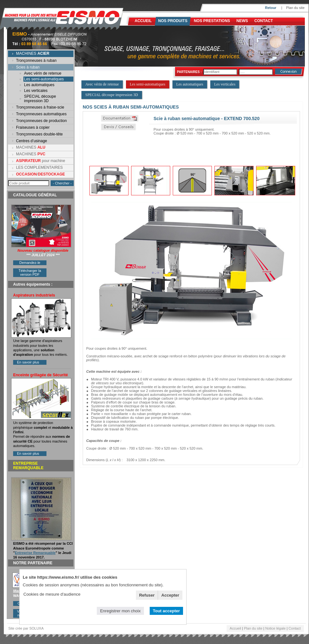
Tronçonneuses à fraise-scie (40, 107)
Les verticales (36, 91)
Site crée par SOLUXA (26, 628)
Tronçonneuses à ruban (36, 61)
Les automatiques (39, 85)
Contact (264, 21)
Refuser (147, 595)
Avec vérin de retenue (43, 73)
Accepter (170, 595)
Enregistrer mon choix (120, 611)
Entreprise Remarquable (35, 553)
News (242, 21)
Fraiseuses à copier (33, 127)
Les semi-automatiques (44, 79)
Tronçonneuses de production (41, 121)
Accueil (143, 21)
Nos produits (173, 21)
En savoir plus (28, 362)
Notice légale (276, 628)
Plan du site (295, 8)
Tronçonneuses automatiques (41, 114)
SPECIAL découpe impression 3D (40, 99)
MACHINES (33, 53)
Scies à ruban (28, 67)
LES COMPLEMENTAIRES (39, 167)
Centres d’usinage (32, 141)
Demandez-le (30, 263)
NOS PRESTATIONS (212, 21)
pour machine (41, 161)
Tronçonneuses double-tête (39, 134)
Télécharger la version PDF (30, 273)
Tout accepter (166, 611)
